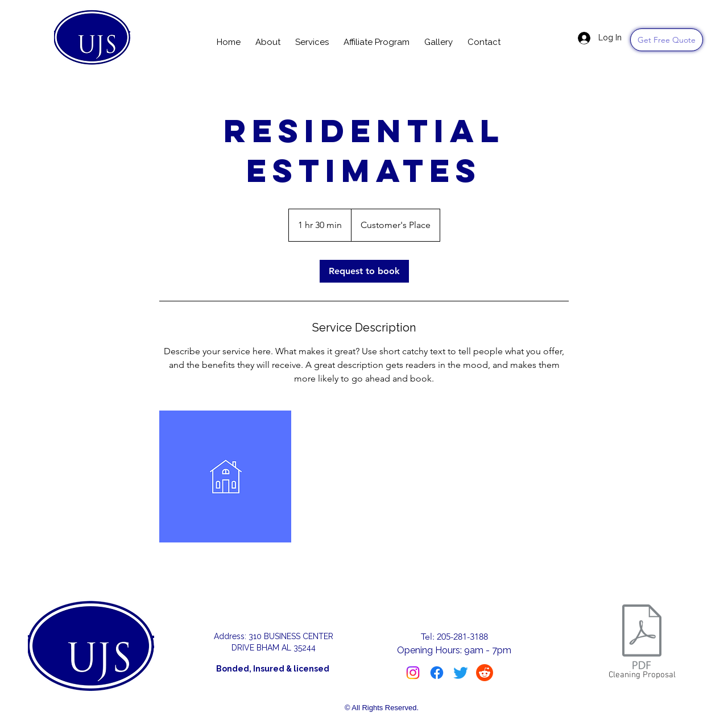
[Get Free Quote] (667, 40)
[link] (364, 271)
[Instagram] (413, 673)
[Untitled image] (225, 476)
